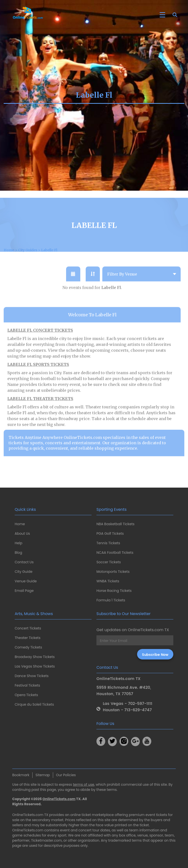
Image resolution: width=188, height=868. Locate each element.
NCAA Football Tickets (115, 553)
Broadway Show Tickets (35, 657)
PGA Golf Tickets (110, 533)
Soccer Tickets (109, 562)
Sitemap (43, 775)
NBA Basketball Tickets (115, 524)
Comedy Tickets (28, 647)
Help (18, 543)
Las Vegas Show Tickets (35, 666)
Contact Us (24, 562)
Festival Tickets (27, 685)
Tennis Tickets (108, 543)
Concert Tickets (28, 628)
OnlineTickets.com (59, 799)
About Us (22, 533)
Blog (18, 553)
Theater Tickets (28, 638)
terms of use (84, 784)
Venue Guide (26, 581)
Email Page (24, 591)
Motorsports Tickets (113, 572)
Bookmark (21, 775)
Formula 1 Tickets (111, 600)
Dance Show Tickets (32, 676)
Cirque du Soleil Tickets (34, 704)
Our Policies (66, 775)
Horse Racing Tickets (114, 591)
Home (20, 524)
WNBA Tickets (108, 581)
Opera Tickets (26, 695)
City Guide (23, 572)
